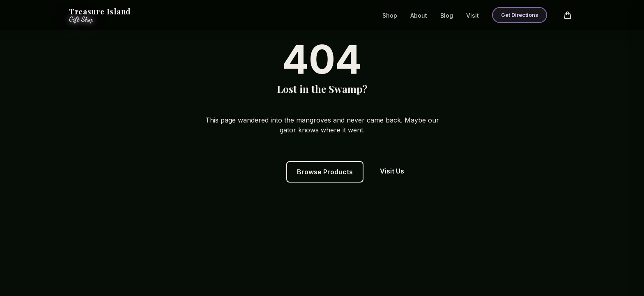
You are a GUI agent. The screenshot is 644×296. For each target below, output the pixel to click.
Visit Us (392, 171)
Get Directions (520, 15)
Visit (473, 15)
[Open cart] (568, 15)
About (419, 15)
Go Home (255, 171)
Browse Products (325, 172)
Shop (390, 15)
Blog (447, 15)
